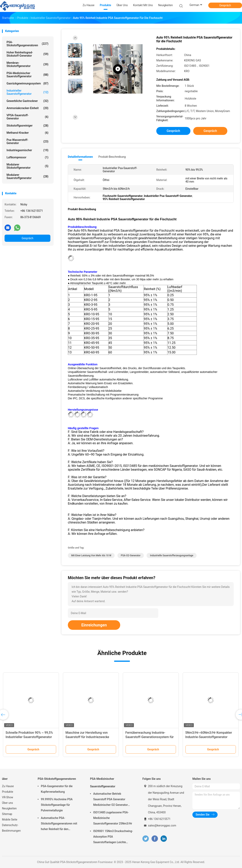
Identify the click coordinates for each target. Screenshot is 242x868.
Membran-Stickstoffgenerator (27, 64)
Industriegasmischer (27, 150)
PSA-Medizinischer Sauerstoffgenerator (27, 75)
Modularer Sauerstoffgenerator (27, 176)
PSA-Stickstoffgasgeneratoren (27, 44)
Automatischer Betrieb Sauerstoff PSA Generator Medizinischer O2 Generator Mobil (110, 800)
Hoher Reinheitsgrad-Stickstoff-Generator (27, 54)
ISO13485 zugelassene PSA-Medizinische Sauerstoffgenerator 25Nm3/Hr (113, 818)
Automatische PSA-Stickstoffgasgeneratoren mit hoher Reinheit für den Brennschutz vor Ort (59, 824)
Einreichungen (94, 625)
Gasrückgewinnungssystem (27, 83)
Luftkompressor (27, 157)
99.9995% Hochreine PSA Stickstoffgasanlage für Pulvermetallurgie (57, 805)
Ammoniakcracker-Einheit (27, 108)
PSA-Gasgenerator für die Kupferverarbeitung (57, 789)
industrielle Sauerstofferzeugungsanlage (172, 555)
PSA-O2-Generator (131, 555)
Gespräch (225, 5)
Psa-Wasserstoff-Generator (27, 141)
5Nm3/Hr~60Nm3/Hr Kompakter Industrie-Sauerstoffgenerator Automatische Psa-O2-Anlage (209, 737)
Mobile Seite (10, 820)
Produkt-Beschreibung (112, 157)
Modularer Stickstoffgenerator (27, 166)
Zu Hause (8, 786)
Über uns (7, 803)
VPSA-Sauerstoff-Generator (27, 117)
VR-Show (8, 797)
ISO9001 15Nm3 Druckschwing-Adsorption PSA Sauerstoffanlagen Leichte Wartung (113, 837)
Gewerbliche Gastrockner (27, 101)
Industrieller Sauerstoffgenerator (27, 92)
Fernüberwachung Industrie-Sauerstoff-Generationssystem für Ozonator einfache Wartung (150, 737)
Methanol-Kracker (27, 133)
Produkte (8, 792)
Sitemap (7, 814)
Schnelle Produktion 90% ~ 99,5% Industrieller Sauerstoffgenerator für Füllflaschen (29, 737)
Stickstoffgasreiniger (27, 126)
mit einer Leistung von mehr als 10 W (91, 555)
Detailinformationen (80, 157)
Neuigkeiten (9, 808)
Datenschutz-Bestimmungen (11, 828)
